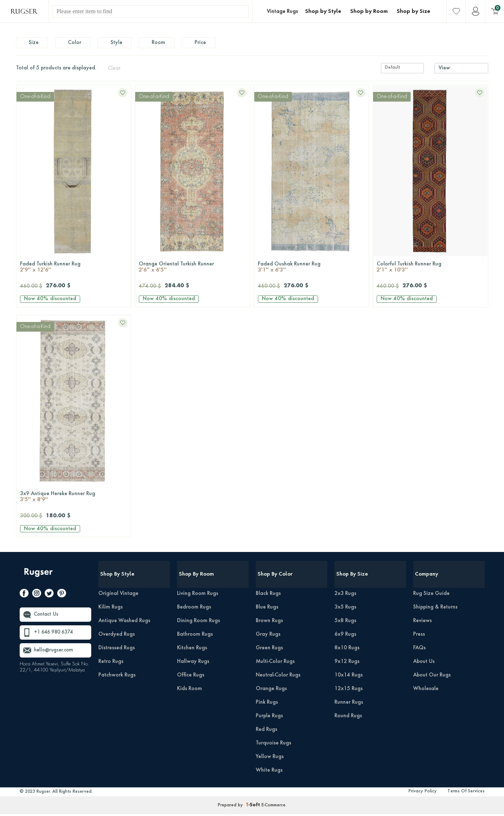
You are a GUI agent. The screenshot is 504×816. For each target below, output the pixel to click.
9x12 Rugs (347, 663)
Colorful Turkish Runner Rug (430, 269)
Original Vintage (118, 595)
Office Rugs (191, 677)
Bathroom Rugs (195, 636)
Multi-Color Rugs (275, 663)
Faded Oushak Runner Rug (312, 269)
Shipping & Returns (435, 609)
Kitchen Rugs (192, 650)
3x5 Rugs (345, 609)
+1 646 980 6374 (55, 635)
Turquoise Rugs (273, 745)
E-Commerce (273, 807)
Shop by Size (414, 11)
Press (419, 636)
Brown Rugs (269, 622)
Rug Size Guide (431, 595)
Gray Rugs (268, 636)
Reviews (422, 622)
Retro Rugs (111, 663)
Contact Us (47, 617)
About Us (424, 663)
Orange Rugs (271, 690)
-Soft (254, 807)
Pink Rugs (267, 704)
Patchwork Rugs (117, 677)
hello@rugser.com (55, 653)
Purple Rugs (269, 718)
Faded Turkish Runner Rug (74, 269)
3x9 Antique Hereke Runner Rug (74, 499)
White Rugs (269, 772)
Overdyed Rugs (117, 636)
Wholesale (426, 690)
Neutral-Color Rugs (278, 677)
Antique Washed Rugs (124, 622)
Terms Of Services (466, 793)
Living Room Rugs (198, 595)
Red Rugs (266, 731)
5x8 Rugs (345, 622)
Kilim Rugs (111, 609)
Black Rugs (268, 595)
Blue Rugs (267, 609)
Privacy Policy (423, 793)
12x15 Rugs (349, 690)
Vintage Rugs (282, 11)
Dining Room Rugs (199, 622)
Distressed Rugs (117, 650)
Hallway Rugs (193, 663)
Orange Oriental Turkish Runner (193, 269)
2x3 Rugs (345, 595)
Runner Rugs (349, 704)
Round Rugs (348, 718)
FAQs (419, 650)
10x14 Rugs (349, 677)
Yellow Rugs (270, 758)
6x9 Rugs (345, 636)
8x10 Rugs (347, 650)
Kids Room (190, 690)
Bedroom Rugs (194, 609)
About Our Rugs (432, 677)
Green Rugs (269, 650)
